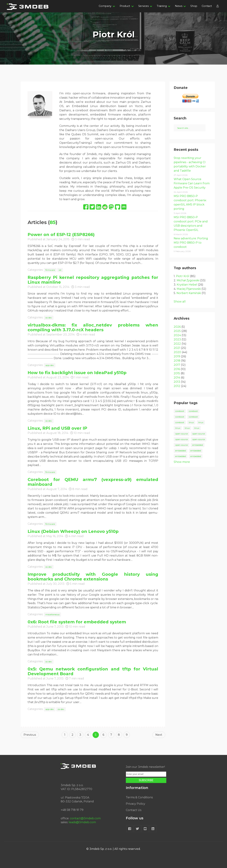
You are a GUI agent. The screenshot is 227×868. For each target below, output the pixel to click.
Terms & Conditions (139, 797)
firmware (50, 270)
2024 (177, 335)
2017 (177, 365)
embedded (198, 445)
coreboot (180, 411)
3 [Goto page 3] (80, 735)
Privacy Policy (135, 804)
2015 (177, 373)
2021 (177, 348)
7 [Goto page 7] (111, 735)
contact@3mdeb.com (85, 818)
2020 (177, 352)
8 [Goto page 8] (119, 735)
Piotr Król (183, 276)
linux (191, 422)
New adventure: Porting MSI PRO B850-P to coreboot (191, 243)
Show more (182, 462)
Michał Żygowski (188, 280)
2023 (177, 339)
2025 (177, 331)
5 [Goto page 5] (96, 735)
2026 (177, 327)
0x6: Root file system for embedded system (77, 622)
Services (144, 6)
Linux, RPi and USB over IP (57, 428)
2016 (177, 369)
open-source (182, 434)
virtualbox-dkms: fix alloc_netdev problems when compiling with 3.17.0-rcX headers (93, 327)
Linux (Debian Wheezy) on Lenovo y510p (73, 531)
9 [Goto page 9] (127, 735)
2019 (177, 356)
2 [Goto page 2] (72, 735)
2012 (177, 386)
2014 (177, 378)
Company (105, 6)
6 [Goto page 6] (103, 735)
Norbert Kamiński (189, 293)
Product (125, 6)
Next (159, 735)
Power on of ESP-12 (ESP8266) (61, 235)
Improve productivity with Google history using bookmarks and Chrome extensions (93, 577)
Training (162, 6)
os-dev (49, 318)
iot (60, 270)
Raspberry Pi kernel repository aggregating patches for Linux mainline (93, 280)
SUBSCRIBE (146, 780)
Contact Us (134, 810)
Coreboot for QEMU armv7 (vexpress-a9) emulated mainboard (93, 482)
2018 (177, 361)
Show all (180, 302)
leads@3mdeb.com (82, 822)
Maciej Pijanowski (189, 289)
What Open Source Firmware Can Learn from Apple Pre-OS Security (192, 183)
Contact (207, 6)
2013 (177, 382)
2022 (177, 344)
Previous (30, 735)
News (179, 6)
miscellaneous (52, 614)
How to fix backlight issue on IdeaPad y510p (77, 373)
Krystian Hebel (187, 285)
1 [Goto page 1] (65, 735)
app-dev (50, 365)
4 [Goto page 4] (88, 735)
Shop (194, 6)
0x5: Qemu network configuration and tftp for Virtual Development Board (93, 671)
